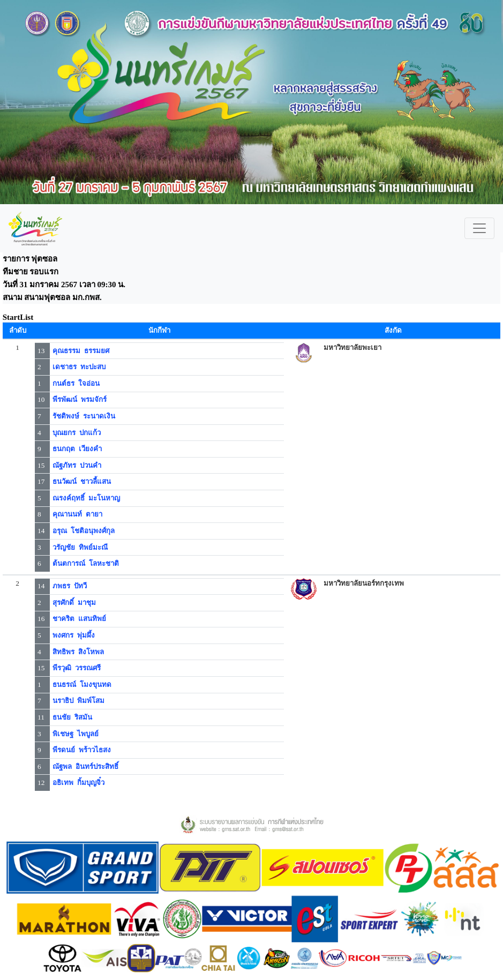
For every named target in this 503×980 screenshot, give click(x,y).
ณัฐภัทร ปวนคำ (77, 465)
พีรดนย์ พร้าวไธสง (82, 750)
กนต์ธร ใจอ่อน (76, 383)
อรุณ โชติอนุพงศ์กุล (84, 531)
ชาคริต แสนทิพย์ (79, 619)
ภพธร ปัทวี (70, 586)
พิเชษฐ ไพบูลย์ (76, 734)
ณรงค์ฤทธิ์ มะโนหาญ (86, 498)
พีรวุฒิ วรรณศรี (77, 668)
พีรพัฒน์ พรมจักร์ (80, 399)
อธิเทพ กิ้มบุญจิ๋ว (78, 783)
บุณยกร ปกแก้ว (77, 433)
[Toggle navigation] (479, 228)
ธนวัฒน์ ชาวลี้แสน (82, 481)
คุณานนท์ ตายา (77, 514)
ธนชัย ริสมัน (72, 717)
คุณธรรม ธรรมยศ (81, 351)
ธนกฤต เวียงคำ (77, 449)
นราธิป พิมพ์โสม (78, 701)
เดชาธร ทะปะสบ (79, 367)
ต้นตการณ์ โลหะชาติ (86, 563)
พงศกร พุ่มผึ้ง (74, 635)
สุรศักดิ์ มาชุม (74, 603)
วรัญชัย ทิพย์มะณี (80, 547)
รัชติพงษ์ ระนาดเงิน (84, 416)
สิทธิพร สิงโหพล (78, 652)
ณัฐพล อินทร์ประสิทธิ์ (85, 766)
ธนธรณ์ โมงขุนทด (82, 684)
